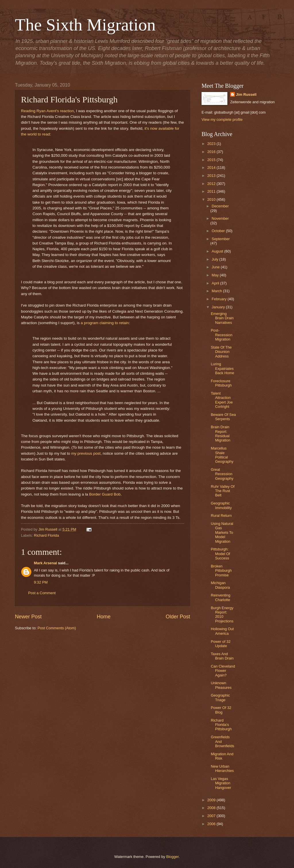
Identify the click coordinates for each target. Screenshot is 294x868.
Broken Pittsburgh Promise (221, 571)
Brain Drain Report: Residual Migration (220, 434)
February (219, 299)
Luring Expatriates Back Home (223, 368)
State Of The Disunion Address (221, 352)
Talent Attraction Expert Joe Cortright (222, 400)
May (216, 275)
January (219, 307)
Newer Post (28, 617)
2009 (212, 800)
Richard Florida (46, 535)
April (216, 283)
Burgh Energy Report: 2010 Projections (222, 614)
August (218, 251)
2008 (212, 808)
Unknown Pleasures (221, 685)
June (216, 267)
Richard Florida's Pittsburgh (221, 725)
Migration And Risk (222, 756)
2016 (212, 152)
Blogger (173, 857)
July (215, 259)
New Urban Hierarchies (222, 768)
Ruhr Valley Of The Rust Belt (223, 491)
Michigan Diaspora (220, 585)
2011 (212, 191)
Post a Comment (42, 593)
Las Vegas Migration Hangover (221, 783)
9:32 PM (41, 582)
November (220, 218)
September (221, 239)
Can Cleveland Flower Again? (223, 671)
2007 (212, 816)
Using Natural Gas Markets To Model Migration (222, 533)
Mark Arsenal (45, 563)
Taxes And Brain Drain (222, 656)
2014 (212, 168)
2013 (212, 176)
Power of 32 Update (221, 644)
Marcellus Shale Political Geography (222, 455)
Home (104, 617)
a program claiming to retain (105, 323)
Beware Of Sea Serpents (223, 417)
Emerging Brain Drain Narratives (222, 318)
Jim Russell (246, 94)
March (217, 291)
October (219, 231)
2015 (212, 160)
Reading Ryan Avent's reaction (47, 111)
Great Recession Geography (222, 474)
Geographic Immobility (221, 505)
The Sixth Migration (85, 25)
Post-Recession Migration (222, 335)
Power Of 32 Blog (221, 710)
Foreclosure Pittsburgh (221, 383)
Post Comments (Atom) (57, 628)
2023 (212, 144)
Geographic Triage (220, 697)
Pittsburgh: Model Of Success (220, 554)
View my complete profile (222, 120)
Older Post (178, 617)
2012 (212, 184)
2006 (212, 824)
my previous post (86, 453)
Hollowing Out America (222, 631)
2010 (212, 199)
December (220, 206)
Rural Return (221, 516)
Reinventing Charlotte (220, 597)
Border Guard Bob (105, 494)
